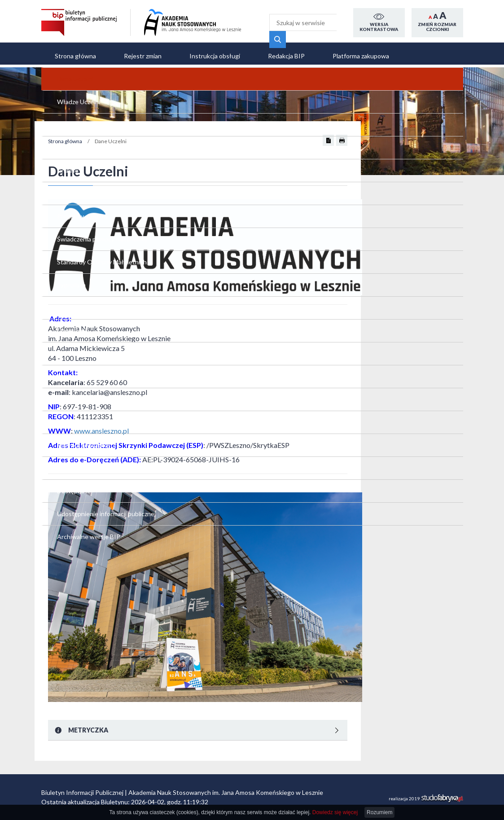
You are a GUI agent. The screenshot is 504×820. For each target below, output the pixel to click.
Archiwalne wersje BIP (82, 648)
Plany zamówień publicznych (90, 544)
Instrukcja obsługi (215, 56)
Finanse (61, 290)
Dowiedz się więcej (335, 812)
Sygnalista (65, 403)
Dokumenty (67, 271)
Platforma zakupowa (361, 56)
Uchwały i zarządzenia (81, 309)
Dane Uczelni (68, 214)
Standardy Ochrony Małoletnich (78, 379)
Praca (58, 478)
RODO (60, 582)
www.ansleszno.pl (210, 431)
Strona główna (75, 56)
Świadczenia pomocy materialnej (79, 351)
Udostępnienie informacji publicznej (85, 624)
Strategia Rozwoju (76, 252)
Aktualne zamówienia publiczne (80, 521)
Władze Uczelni (72, 233)
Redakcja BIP (286, 56)
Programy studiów (76, 327)
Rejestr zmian (143, 56)
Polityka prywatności (79, 563)
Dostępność (67, 601)
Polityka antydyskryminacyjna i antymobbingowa (81, 431)
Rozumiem (379, 812)
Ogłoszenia (66, 459)
